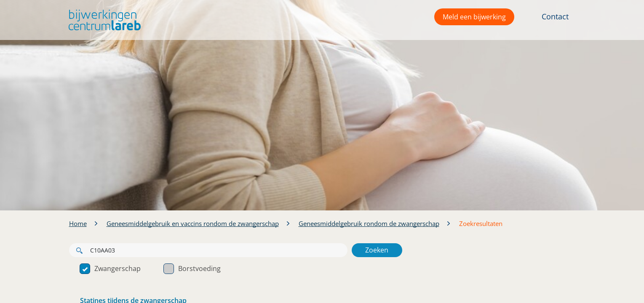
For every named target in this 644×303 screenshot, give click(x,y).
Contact (555, 16)
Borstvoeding (192, 268)
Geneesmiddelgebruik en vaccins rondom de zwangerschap (193, 223)
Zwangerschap (110, 268)
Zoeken (377, 250)
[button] (103, 20)
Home (78, 223)
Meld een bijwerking (474, 17)
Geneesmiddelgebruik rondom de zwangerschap (369, 223)
